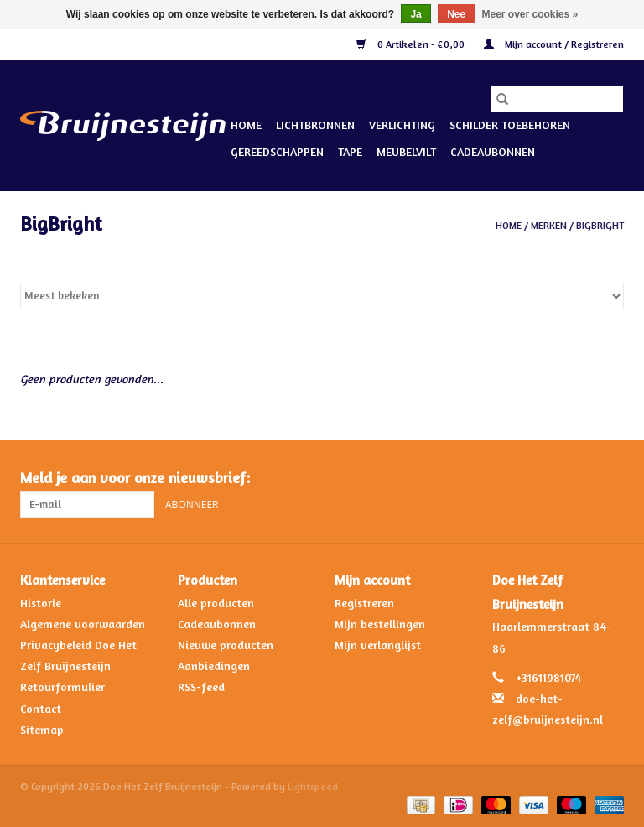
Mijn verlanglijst (378, 645)
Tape (350, 151)
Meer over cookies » (530, 14)
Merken (549, 225)
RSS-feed (201, 687)
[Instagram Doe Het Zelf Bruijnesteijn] (610, 478)
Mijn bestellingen (380, 624)
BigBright (600, 225)
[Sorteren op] (322, 296)
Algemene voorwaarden (83, 624)
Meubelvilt (406, 151)
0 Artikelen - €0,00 (412, 44)
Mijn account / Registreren (554, 44)
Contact (41, 708)
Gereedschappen (277, 151)
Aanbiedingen (214, 666)
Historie (41, 603)
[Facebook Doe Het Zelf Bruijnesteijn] (580, 478)
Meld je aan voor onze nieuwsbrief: (135, 478)
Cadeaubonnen (493, 151)
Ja (415, 14)
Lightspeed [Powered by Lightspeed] (313, 786)
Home (246, 125)
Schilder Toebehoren (510, 125)
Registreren (364, 603)
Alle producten (216, 603)
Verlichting (402, 125)
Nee (456, 14)
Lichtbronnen (315, 125)
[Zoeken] (557, 99)
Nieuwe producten (226, 645)
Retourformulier (62, 687)
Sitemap (42, 729)
